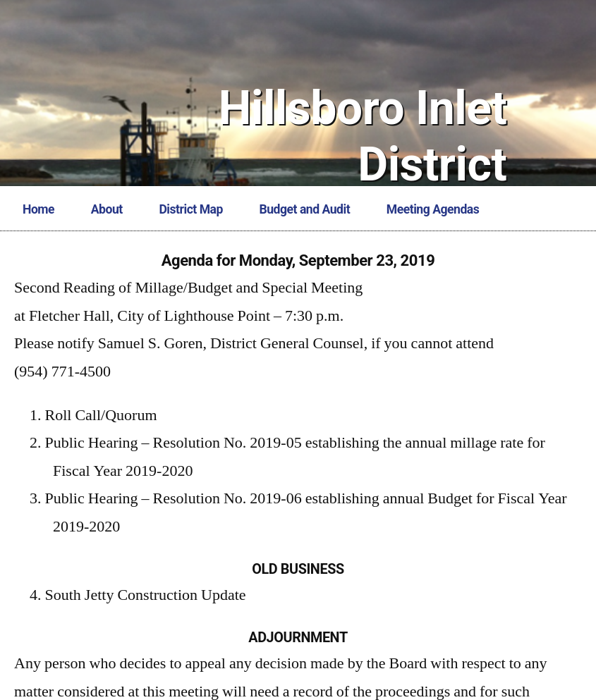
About (107, 209)
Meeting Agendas (433, 209)
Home (38, 209)
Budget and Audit (305, 209)
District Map (190, 209)
